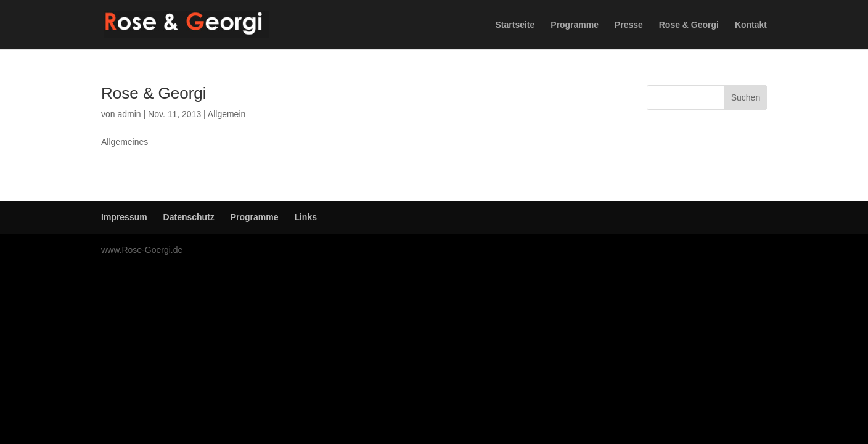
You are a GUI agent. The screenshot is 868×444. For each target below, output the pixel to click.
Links (305, 217)
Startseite (515, 25)
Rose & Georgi (689, 25)
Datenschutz (189, 217)
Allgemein (227, 114)
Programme (575, 25)
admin (129, 114)
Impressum (124, 217)
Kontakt (751, 25)
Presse (629, 25)
